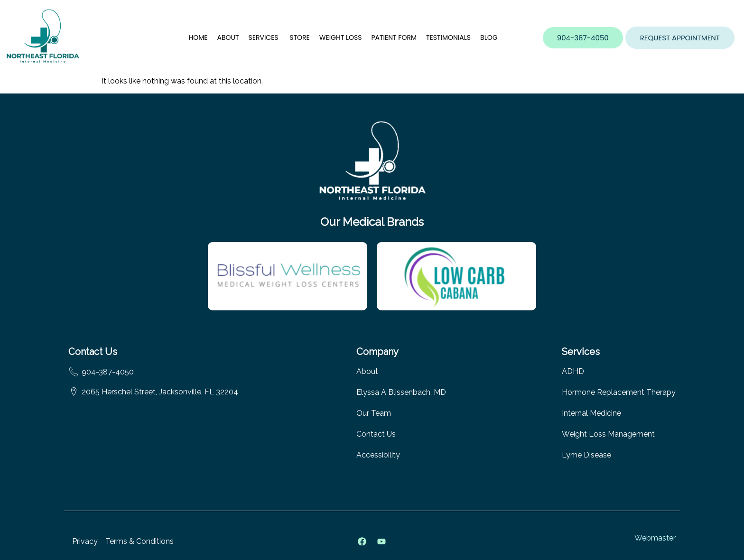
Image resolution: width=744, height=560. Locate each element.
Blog (489, 37)
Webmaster (655, 538)
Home (198, 37)
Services (265, 37)
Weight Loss (341, 37)
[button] (680, 38)
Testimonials (448, 37)
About (228, 37)
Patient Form (394, 37)
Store (300, 37)
